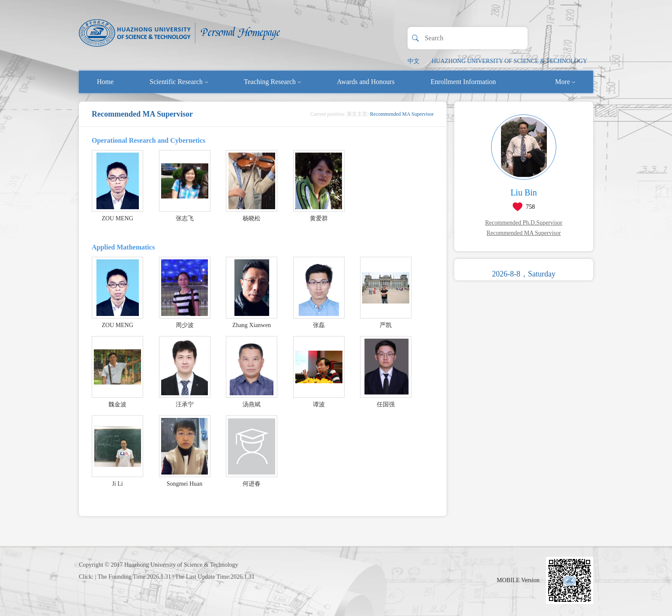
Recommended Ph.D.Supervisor (524, 223)
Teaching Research (272, 82)
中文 (414, 61)
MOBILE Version (518, 580)
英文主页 (357, 114)
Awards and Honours (366, 82)
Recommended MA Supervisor (523, 233)
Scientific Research (179, 82)
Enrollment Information (463, 82)
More (565, 82)
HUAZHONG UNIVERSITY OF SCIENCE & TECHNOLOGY (509, 61)
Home (105, 82)
